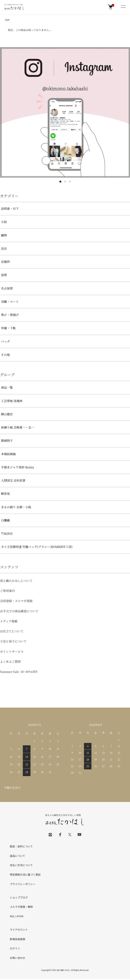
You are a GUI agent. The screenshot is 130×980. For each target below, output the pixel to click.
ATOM (20, 916)
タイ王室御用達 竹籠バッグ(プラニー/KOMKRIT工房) (37, 547)
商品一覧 (7, 387)
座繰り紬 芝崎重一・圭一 (18, 427)
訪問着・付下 (10, 209)
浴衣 (4, 248)
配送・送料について (21, 846)
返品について (18, 856)
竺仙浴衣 (7, 533)
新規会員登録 (18, 939)
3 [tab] (70, 182)
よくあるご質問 (10, 662)
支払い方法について (21, 865)
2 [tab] (65, 182)
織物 (4, 235)
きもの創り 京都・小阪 (16, 507)
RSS (12, 916)
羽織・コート (10, 302)
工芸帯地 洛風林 (12, 401)
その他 (5, 355)
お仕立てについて (12, 631)
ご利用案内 (7, 591)
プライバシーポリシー (23, 884)
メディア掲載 (9, 621)
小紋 (4, 222)
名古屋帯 (7, 288)
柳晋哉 (5, 494)
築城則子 (7, 440)
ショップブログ (19, 897)
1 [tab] (60, 182)
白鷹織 (5, 520)
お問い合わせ (18, 958)
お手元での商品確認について (19, 611)
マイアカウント (19, 930)
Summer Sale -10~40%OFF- (19, 672)
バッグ (5, 341)
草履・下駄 (8, 328)
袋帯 (4, 275)
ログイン (15, 948)
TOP (7, 20)
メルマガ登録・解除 (21, 907)
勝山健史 (7, 414)
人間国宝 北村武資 (13, 480)
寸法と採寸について (13, 641)
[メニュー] (123, 7)
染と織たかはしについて (16, 581)
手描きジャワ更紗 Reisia (18, 467)
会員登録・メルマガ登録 (16, 601)
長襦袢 (5, 262)
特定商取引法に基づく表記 (25, 874)
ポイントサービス (12, 651)
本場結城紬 (8, 454)
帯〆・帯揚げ (10, 315)
